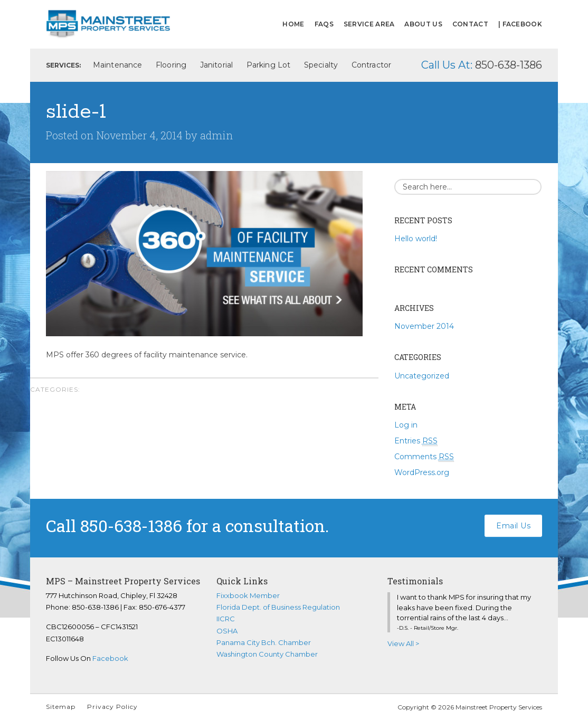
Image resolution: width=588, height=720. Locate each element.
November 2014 (424, 326)
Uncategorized (422, 376)
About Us (423, 24)
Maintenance (117, 65)
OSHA (227, 631)
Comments (424, 457)
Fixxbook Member (248, 595)
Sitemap (61, 707)
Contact (470, 24)
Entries (416, 441)
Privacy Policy (112, 707)
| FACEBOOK (520, 24)
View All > (403, 643)
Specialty (321, 65)
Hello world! (416, 239)
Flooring (171, 65)
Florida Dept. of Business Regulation (278, 607)
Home (293, 24)
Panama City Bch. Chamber (264, 642)
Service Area (369, 24)
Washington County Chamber (267, 654)
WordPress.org (422, 472)
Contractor (371, 65)
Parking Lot (268, 65)
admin (216, 135)
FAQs (324, 24)
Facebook (110, 658)
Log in (406, 425)
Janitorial (216, 65)
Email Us (513, 526)
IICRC (226, 619)
